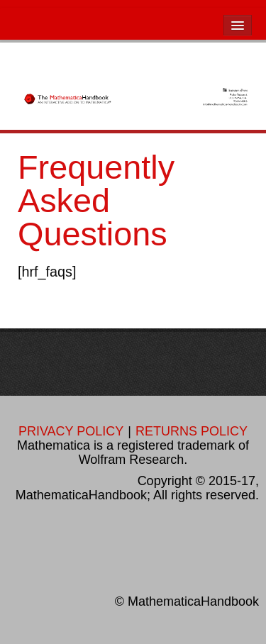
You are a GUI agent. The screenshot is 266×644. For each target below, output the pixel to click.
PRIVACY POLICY (71, 431)
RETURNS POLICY (192, 431)
